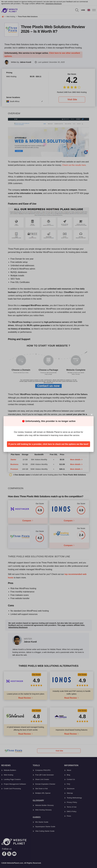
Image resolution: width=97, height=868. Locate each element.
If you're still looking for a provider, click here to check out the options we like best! (48, 444)
